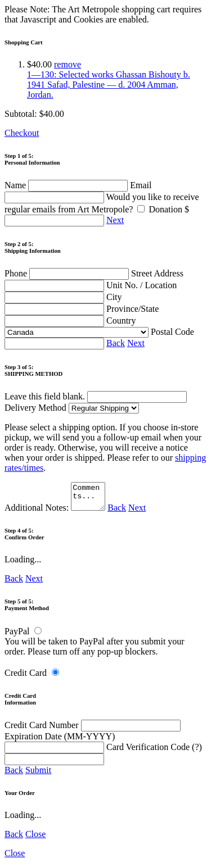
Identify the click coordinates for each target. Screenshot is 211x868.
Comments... (89, 499)
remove (68, 64)
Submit (38, 775)
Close (35, 839)
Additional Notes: (56, 513)
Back (116, 343)
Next (115, 220)
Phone (68, 273)
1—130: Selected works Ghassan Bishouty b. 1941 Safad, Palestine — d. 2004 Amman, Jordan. (109, 85)
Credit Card (26, 678)
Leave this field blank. (96, 396)
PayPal (17, 636)
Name (67, 185)
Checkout (22, 133)
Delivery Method (72, 408)
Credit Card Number (93, 730)
